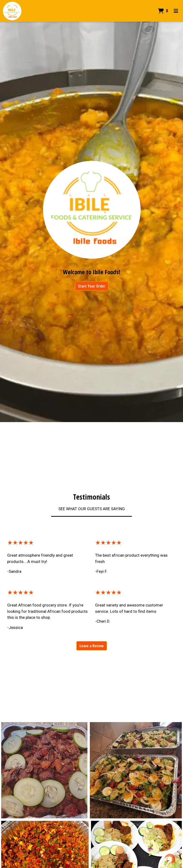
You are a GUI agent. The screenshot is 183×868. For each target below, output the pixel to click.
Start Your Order (92, 286)
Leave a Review (92, 646)
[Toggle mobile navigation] (176, 11)
